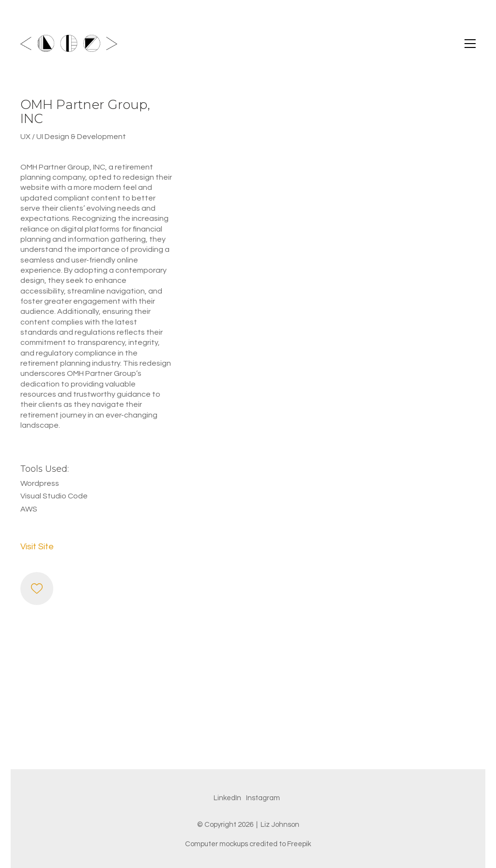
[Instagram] (263, 798)
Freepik (299, 844)
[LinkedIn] (227, 798)
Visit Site (37, 547)
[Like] (37, 589)
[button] (470, 44)
